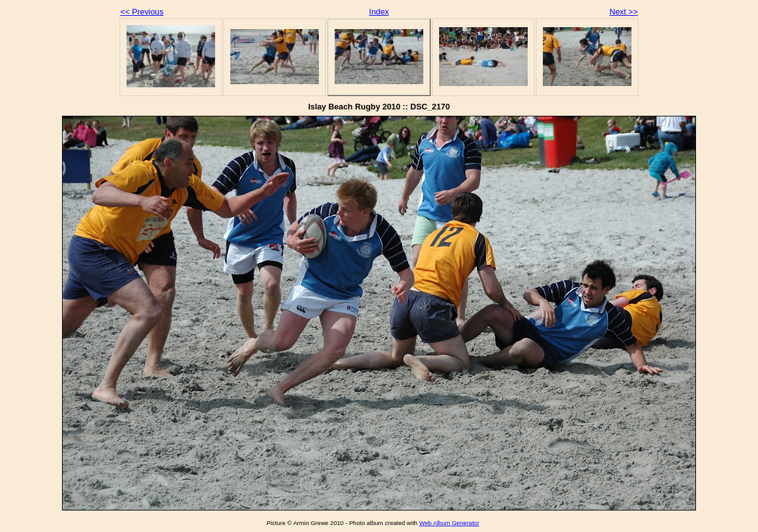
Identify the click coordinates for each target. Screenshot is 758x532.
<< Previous (142, 12)
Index (379, 12)
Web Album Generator (450, 523)
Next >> (624, 12)
